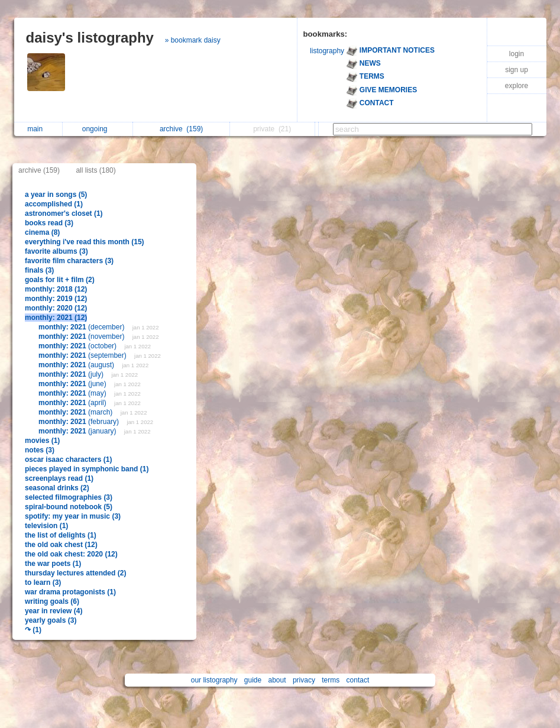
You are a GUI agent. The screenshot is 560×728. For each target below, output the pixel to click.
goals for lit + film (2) (60, 280)
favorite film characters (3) (69, 261)
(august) (77, 365)
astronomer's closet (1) (64, 213)
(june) (73, 384)
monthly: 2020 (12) (56, 308)
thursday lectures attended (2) (75, 573)
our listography (214, 680)
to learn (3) (43, 583)
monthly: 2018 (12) (56, 289)
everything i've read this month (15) (85, 242)
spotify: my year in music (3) (73, 516)
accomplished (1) (54, 204)
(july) (72, 374)
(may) (73, 393)
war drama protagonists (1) (70, 592)
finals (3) (39, 270)
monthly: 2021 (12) (56, 318)
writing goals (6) (52, 601)
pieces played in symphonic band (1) (87, 469)
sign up (517, 70)
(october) (78, 346)
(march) (77, 412)
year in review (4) (54, 611)
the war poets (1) (53, 564)
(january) (78, 431)
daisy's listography (90, 38)
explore (517, 86)
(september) (83, 355)
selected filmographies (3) (69, 497)
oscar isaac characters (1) (68, 460)
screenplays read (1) (59, 478)
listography (327, 51)
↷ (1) (33, 630)
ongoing (98, 129)
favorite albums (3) (56, 251)
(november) (82, 337)
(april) (73, 403)
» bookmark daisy (193, 40)
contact (358, 680)
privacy (304, 680)
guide (253, 680)
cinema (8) (42, 232)
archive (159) (39, 170)
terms (331, 680)
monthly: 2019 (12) (56, 299)
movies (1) (42, 441)
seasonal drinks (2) (57, 488)
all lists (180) (96, 170)
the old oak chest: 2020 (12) (71, 554)
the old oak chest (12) (61, 545)
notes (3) (40, 450)
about (277, 680)
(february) (80, 422)
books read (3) (49, 223)
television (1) (46, 526)
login (517, 54)
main (38, 129)
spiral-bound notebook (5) (69, 507)
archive (181, 129)
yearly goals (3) (51, 620)
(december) (82, 327)
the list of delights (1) (61, 535)
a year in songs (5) (56, 195)
